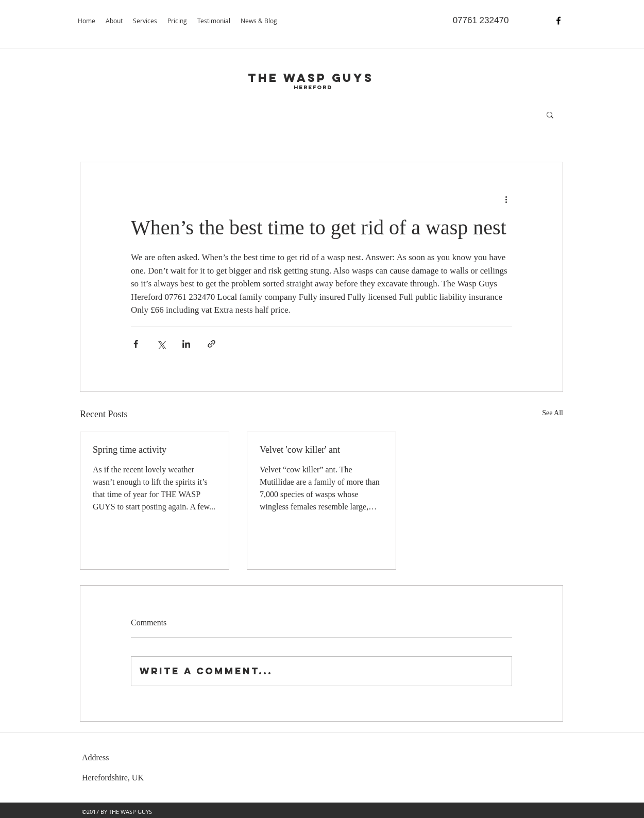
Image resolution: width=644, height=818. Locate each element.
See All (553, 413)
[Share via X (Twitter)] (161, 344)
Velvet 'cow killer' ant (300, 450)
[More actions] (506, 199)
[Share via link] (211, 344)
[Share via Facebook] (136, 344)
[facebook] (558, 21)
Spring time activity (130, 450)
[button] (550, 114)
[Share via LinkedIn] (186, 344)
